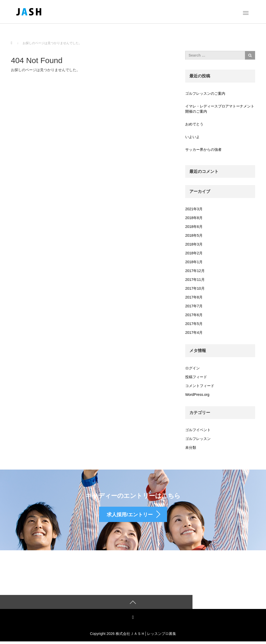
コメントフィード (200, 386)
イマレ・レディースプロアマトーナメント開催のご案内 (220, 109)
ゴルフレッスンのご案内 (205, 93)
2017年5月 (194, 324)
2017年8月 (194, 297)
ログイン (192, 368)
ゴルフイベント (198, 430)
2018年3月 (194, 244)
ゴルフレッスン (198, 439)
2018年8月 (194, 218)
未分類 (191, 448)
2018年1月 (194, 262)
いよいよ (192, 137)
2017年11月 (195, 280)
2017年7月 (194, 306)
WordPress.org (197, 395)
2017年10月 (195, 288)
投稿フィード (196, 377)
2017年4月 (194, 333)
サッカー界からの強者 (203, 150)
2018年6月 (194, 227)
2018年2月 (194, 253)
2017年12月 (195, 271)
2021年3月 (194, 209)
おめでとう (194, 124)
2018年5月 (194, 235)
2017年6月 (194, 315)
